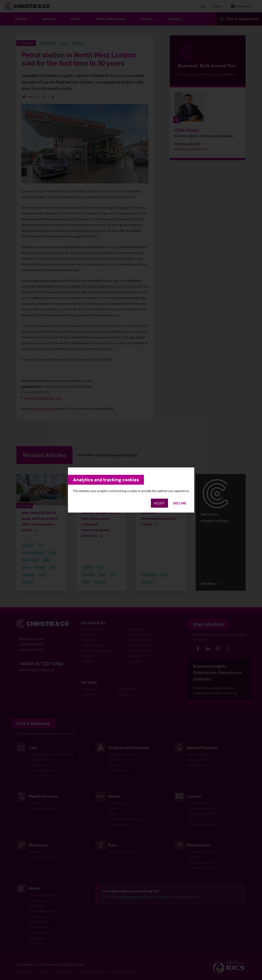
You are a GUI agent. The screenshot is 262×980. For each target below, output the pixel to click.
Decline (180, 503)
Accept (159, 503)
